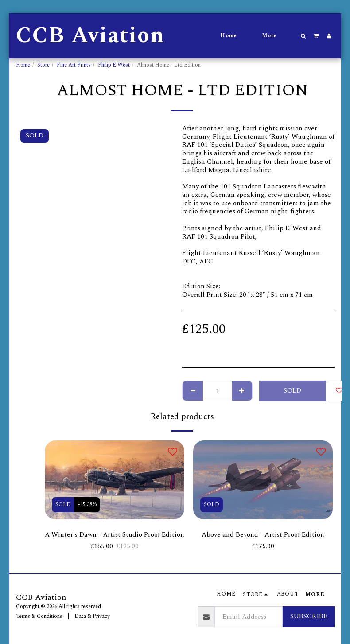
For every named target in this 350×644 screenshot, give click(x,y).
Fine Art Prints (74, 65)
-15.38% (87, 505)
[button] (303, 36)
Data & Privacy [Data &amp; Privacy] (92, 616)
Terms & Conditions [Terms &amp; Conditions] (39, 616)
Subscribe (309, 616)
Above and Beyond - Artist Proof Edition (263, 535)
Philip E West (114, 65)
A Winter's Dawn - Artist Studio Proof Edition (115, 535)
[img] (115, 480)
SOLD (292, 391)
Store (43, 65)
